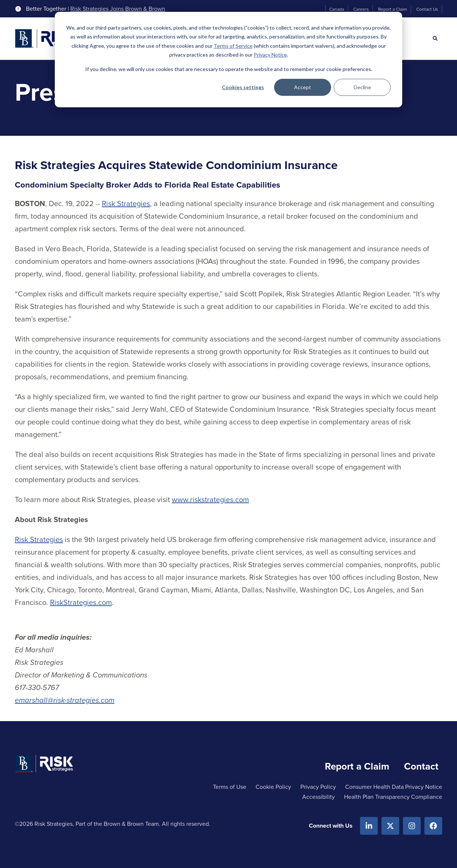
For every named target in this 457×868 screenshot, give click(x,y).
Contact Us (427, 9)
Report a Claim (393, 9)
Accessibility (318, 797)
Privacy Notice (270, 55)
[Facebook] (433, 826)
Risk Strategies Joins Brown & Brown (118, 9)
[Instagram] (412, 826)
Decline (362, 87)
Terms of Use (230, 787)
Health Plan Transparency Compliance (393, 797)
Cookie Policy (273, 787)
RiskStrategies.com (81, 602)
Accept (303, 87)
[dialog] (228, 60)
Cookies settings (243, 87)
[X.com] (390, 826)
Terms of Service (233, 46)
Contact (421, 766)
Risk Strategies (126, 203)
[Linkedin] (369, 826)
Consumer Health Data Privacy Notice (394, 787)
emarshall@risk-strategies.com (65, 700)
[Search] (435, 38)
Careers (361, 9)
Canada (337, 9)
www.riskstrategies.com (210, 499)
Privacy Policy (318, 787)
